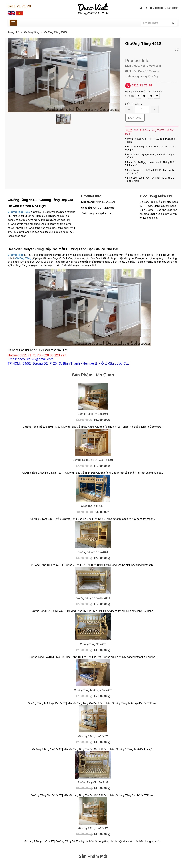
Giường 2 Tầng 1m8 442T (93, 828)
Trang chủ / (16, 32)
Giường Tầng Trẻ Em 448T (93, 552)
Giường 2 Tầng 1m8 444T (93, 736)
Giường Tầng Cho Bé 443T (93, 782)
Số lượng (134, 104)
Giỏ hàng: (164, 8)
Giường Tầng (32, 32)
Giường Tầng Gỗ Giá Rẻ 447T (93, 598)
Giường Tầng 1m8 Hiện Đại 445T (93, 690)
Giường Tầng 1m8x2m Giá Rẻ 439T (93, 460)
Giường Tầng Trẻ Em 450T (93, 414)
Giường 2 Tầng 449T (93, 506)
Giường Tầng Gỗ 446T (93, 644)
